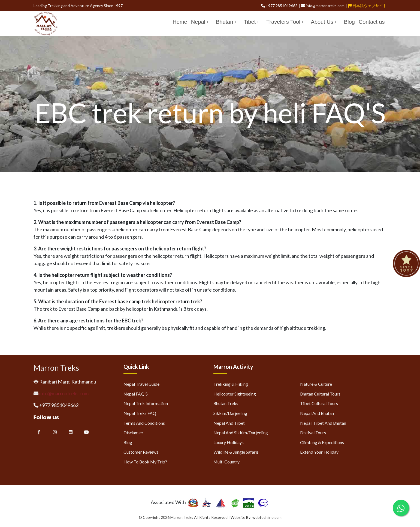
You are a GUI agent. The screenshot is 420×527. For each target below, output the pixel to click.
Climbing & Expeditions (322, 442)
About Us (324, 22)
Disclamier (133, 432)
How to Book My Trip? (145, 462)
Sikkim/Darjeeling (230, 413)
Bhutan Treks (226, 403)
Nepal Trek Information (146, 403)
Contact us (372, 22)
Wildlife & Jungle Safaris (236, 452)
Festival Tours (313, 432)
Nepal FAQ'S (136, 394)
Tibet (251, 22)
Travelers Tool (285, 22)
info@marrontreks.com (64, 393)
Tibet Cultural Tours (319, 403)
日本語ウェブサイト (368, 6)
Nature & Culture (316, 384)
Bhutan (226, 22)
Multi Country (226, 462)
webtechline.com (267, 517)
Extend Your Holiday (319, 452)
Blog (349, 22)
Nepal (200, 22)
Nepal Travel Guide (141, 384)
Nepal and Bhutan (317, 413)
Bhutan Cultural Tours (320, 394)
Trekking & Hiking (231, 384)
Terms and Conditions (144, 423)
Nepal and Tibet (229, 423)
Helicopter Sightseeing (235, 394)
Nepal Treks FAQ (140, 413)
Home (180, 22)
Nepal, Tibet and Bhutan (323, 423)
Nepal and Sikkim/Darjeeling (241, 432)
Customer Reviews (141, 452)
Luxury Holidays (229, 442)
